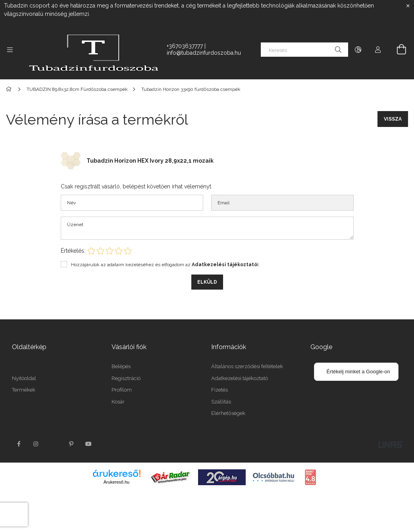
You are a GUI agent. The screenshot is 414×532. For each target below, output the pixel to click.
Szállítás (221, 402)
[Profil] (378, 50)
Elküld (207, 282)
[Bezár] (408, 6)
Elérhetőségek (228, 413)
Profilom (122, 390)
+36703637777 (185, 46)
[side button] (10, 50)
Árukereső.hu (116, 482)
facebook (19, 444)
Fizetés (220, 390)
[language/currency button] (358, 50)
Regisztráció (126, 378)
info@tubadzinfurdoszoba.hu (204, 53)
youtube (89, 444)
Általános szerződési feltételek (247, 366)
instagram (36, 444)
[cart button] (397, 50)
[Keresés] (304, 50)
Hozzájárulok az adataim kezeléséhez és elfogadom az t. (166, 265)
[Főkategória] (10, 89)
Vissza (393, 119)
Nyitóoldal (24, 378)
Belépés (121, 366)
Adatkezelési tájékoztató (240, 378)
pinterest (71, 444)
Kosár (118, 402)
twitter (54, 444)
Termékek (24, 390)
